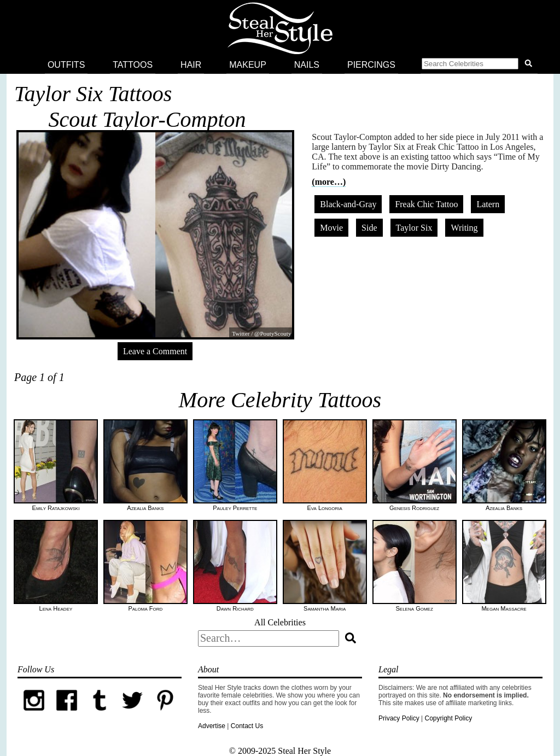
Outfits (66, 65)
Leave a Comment (155, 351)
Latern (488, 204)
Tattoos (133, 65)
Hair (191, 65)
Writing (464, 228)
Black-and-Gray (348, 204)
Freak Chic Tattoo (426, 204)
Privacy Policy (399, 718)
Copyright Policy (448, 718)
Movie (331, 228)
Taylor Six (414, 228)
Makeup (248, 65)
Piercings (371, 65)
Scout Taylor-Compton (147, 119)
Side (369, 228)
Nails (307, 65)
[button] (479, 65)
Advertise (212, 726)
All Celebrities (280, 622)
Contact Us (247, 726)
